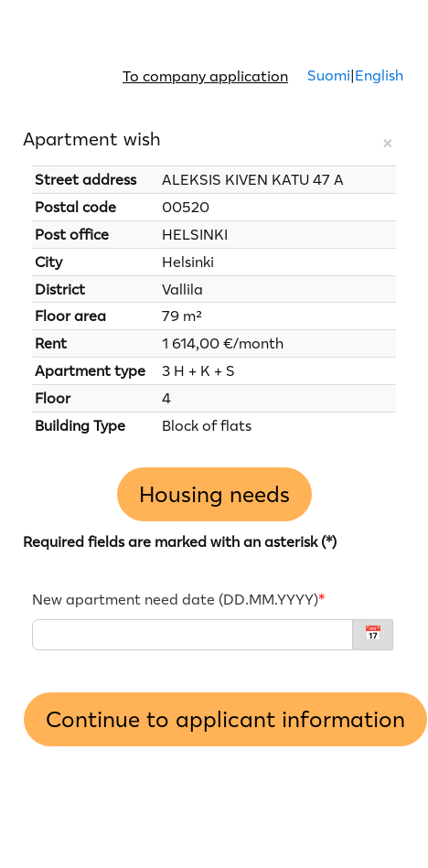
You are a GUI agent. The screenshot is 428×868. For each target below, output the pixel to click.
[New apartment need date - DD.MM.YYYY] (193, 635)
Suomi (327, 75)
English (379, 75)
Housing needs (214, 494)
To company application (205, 76)
